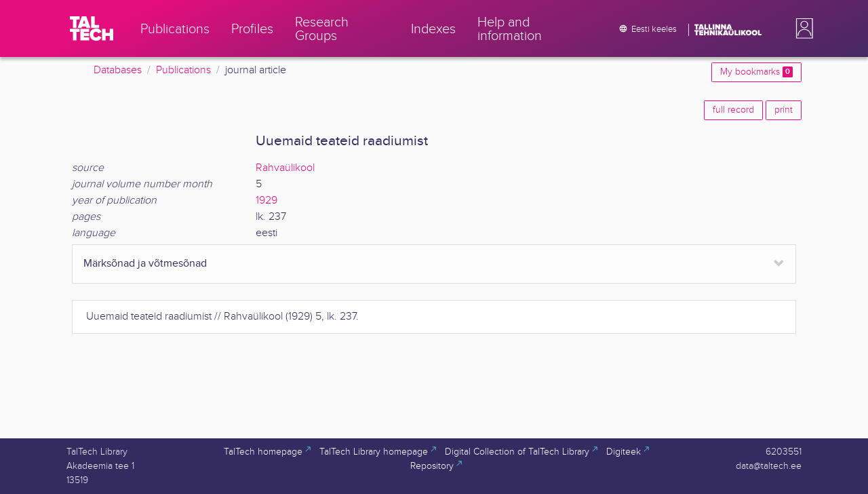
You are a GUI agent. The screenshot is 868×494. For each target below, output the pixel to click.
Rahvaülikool (285, 168)
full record (733, 110)
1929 (267, 201)
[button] (802, 28)
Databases (118, 70)
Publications (183, 70)
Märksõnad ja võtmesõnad (145, 264)
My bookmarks (756, 72)
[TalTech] (92, 28)
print (784, 110)
